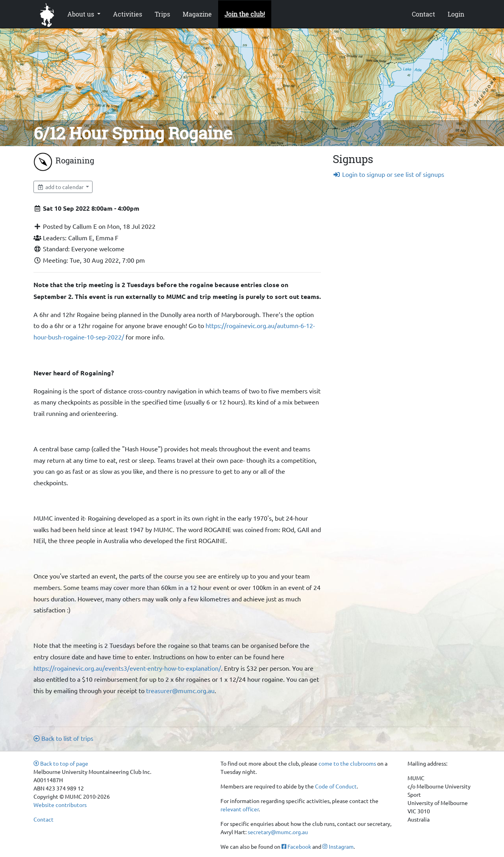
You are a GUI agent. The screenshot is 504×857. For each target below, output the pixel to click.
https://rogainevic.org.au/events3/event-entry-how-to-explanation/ (127, 668)
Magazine (197, 14)
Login (456, 14)
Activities (128, 14)
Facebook (296, 846)
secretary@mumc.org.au (278, 832)
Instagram (338, 846)
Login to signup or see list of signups (388, 174)
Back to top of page (61, 763)
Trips (162, 14)
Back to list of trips (63, 738)
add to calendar (61, 187)
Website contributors (60, 805)
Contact (423, 14)
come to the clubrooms (347, 763)
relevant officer (240, 809)
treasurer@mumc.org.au (180, 690)
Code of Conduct (336, 786)
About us (82, 14)
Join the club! (245, 14)
